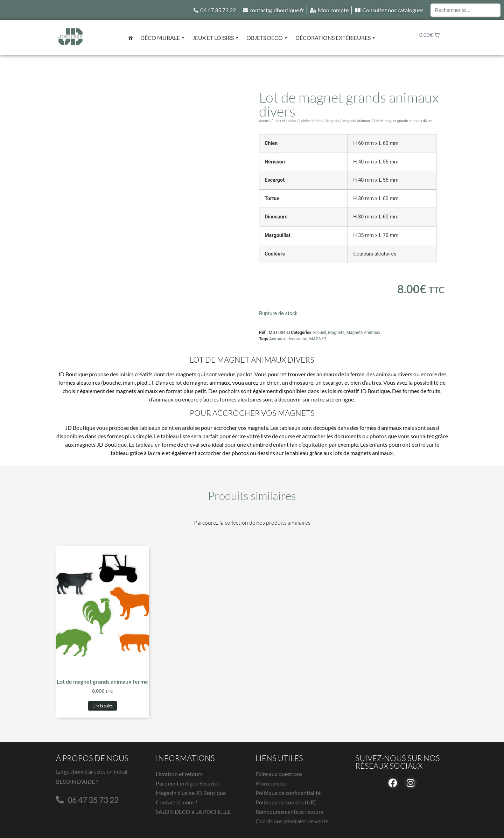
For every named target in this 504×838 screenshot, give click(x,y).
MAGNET (318, 339)
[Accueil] (131, 38)
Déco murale (163, 38)
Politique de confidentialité (288, 793)
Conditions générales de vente (292, 821)
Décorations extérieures (336, 38)
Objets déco (267, 38)
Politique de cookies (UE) (286, 802)
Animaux (277, 339)
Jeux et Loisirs (216, 38)
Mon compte (271, 783)
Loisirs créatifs (311, 121)
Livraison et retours (179, 774)
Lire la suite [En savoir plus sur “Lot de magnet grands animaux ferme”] (103, 706)
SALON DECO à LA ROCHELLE (193, 812)
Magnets (332, 121)
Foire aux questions (279, 774)
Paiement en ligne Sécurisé (188, 783)
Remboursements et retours (289, 812)
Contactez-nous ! (177, 802)
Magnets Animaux (356, 121)
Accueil (265, 121)
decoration (297, 339)
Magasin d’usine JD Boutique (191, 793)
